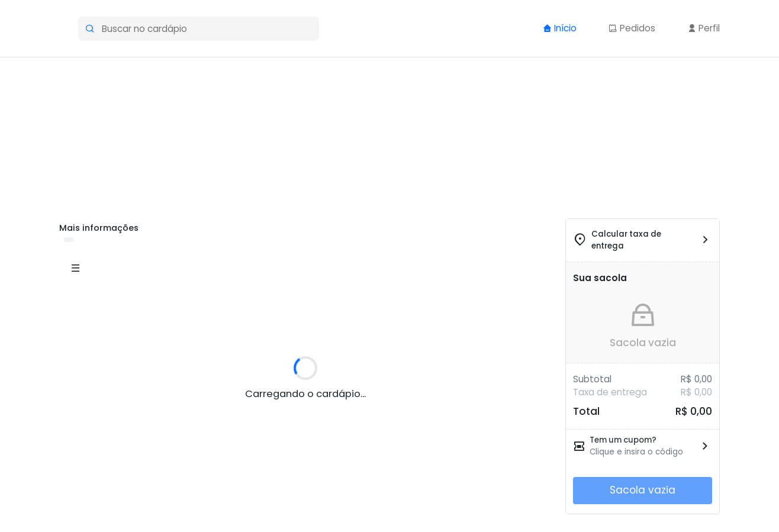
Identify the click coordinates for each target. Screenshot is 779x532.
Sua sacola (600, 278)
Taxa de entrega (610, 392)
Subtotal (592, 379)
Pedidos (632, 28)
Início (560, 28)
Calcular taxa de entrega (626, 240)
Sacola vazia (643, 343)
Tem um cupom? (623, 440)
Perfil (704, 28)
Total (586, 411)
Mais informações (99, 228)
